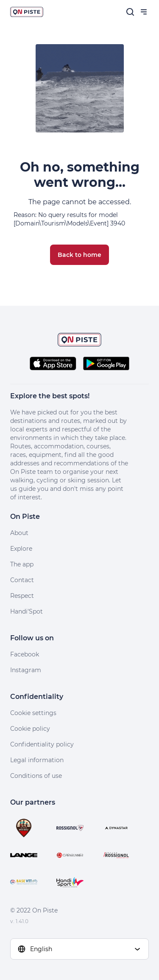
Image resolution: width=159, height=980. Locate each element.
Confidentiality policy (42, 744)
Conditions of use (36, 776)
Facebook (25, 654)
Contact (22, 580)
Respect (22, 596)
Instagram (26, 670)
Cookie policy (30, 729)
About (19, 533)
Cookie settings (33, 713)
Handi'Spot (26, 611)
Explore (21, 549)
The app (22, 564)
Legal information (37, 760)
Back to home (79, 255)
